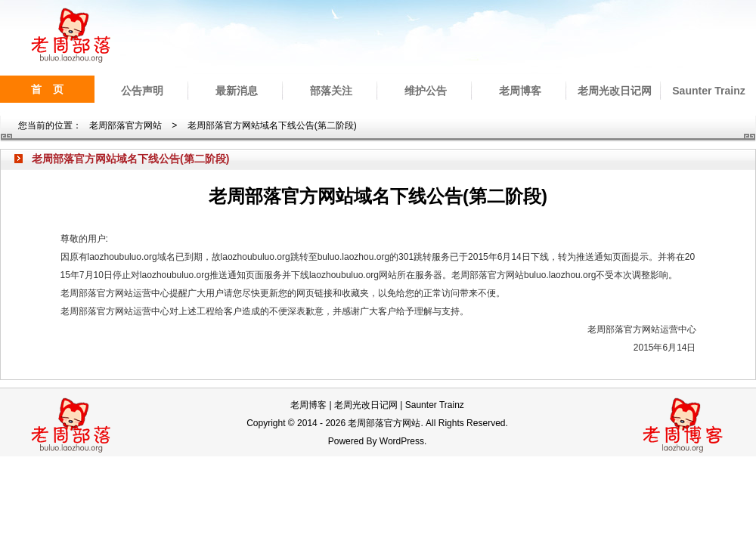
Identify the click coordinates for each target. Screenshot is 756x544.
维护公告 (426, 91)
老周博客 (520, 91)
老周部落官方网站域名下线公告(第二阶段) (272, 125)
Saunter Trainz (708, 91)
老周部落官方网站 (125, 125)
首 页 (48, 89)
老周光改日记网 (615, 91)
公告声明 (142, 91)
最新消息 (237, 91)
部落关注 (331, 91)
